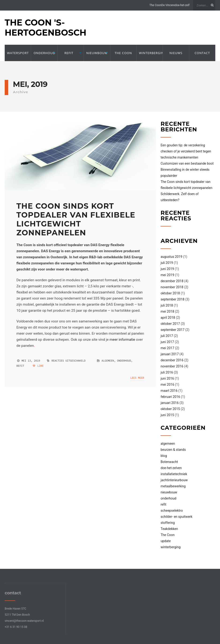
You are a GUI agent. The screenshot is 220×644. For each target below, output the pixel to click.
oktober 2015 (170, 409)
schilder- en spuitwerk (176, 517)
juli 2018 (167, 305)
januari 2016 (170, 403)
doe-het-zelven (171, 468)
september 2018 (172, 299)
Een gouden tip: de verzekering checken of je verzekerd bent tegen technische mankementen (186, 151)
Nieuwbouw (97, 53)
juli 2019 (167, 263)
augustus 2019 (171, 257)
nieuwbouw (169, 492)
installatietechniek (174, 474)
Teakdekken (169, 529)
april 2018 (168, 318)
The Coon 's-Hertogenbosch (46, 28)
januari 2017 (170, 354)
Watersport (18, 53)
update (166, 541)
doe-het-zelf (182, 5)
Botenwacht (169, 462)
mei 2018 (167, 311)
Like (38, 366)
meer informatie (122, 340)
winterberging (150, 53)
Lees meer (137, 378)
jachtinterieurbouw (174, 480)
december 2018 (172, 281)
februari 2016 (170, 397)
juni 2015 (167, 415)
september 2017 (172, 330)
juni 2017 (167, 342)
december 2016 (172, 360)
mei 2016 (167, 385)
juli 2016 (167, 372)
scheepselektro (172, 511)
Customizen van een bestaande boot (187, 163)
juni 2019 (167, 269)
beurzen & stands (173, 450)
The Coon (155, 5)
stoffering (168, 523)
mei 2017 (167, 348)
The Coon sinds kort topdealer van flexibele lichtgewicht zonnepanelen (76, 219)
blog (164, 456)
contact (202, 53)
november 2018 (172, 287)
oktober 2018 (170, 293)
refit (69, 53)
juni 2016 (167, 378)
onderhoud (44, 53)
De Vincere (168, 5)
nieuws (176, 53)
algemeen (108, 361)
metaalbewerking (173, 486)
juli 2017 (167, 336)
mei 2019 (167, 275)
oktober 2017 (170, 324)
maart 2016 (169, 391)
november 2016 (172, 366)
